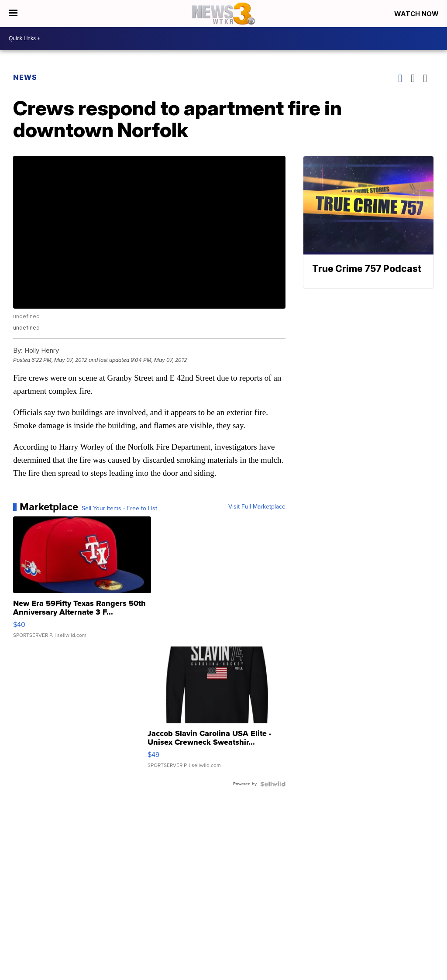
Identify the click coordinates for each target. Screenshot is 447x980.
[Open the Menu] (13, 14)
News (25, 77)
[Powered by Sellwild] (273, 784)
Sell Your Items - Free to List (119, 509)
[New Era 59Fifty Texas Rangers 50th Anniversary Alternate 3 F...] (82, 581)
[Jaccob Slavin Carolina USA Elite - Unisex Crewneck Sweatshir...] (217, 712)
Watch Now (417, 14)
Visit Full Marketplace (257, 507)
